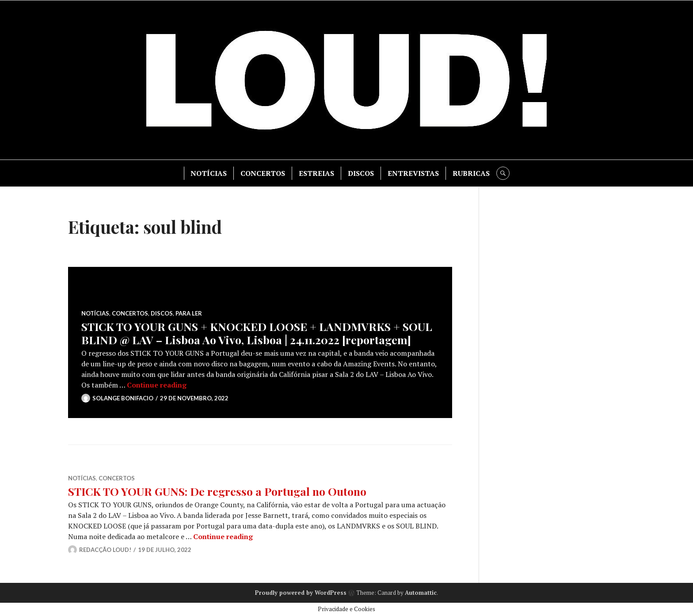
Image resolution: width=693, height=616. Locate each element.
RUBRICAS (471, 173)
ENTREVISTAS (413, 173)
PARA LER (189, 313)
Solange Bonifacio (123, 398)
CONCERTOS (263, 173)
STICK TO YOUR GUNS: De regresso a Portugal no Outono (217, 491)
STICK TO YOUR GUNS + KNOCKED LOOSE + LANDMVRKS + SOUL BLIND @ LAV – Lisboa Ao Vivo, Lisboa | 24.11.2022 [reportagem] (257, 333)
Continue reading (157, 385)
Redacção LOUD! (105, 550)
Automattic (421, 593)
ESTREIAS (316, 173)
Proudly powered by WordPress (301, 593)
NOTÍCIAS (209, 173)
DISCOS (361, 173)
